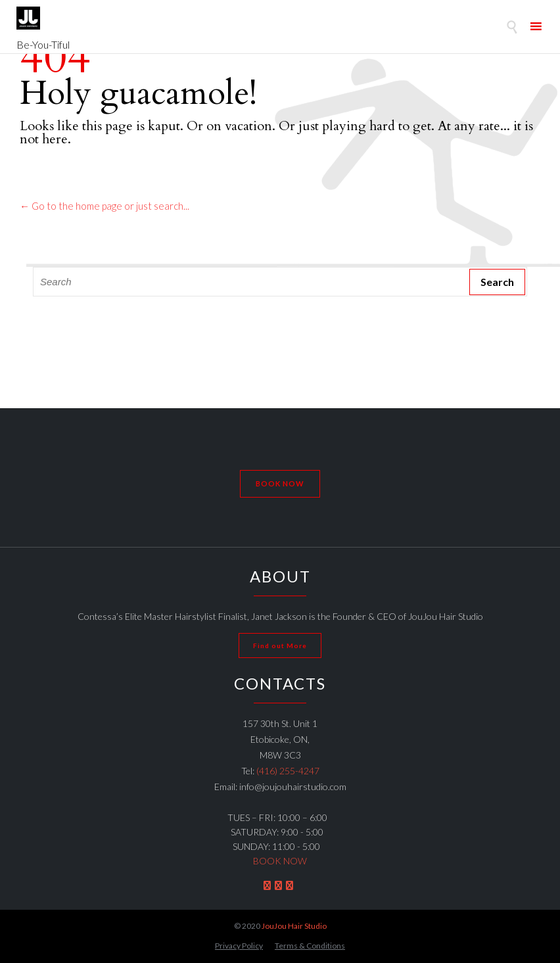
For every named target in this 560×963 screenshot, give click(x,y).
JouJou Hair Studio (294, 926)
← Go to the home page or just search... (105, 206)
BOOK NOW (280, 861)
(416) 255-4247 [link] (288, 771)
